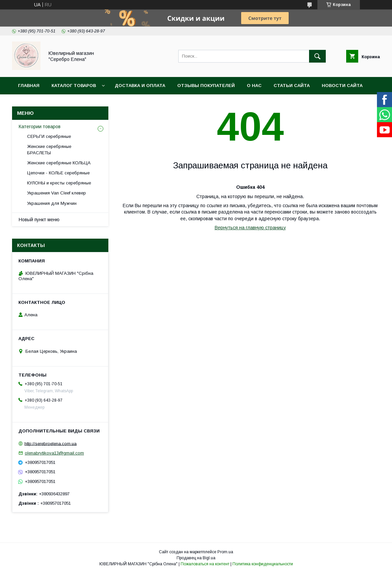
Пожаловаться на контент (205, 564)
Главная (29, 86)
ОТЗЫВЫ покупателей (206, 86)
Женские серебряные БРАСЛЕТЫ (49, 149)
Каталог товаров (74, 86)
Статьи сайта (292, 86)
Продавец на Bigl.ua (196, 558)
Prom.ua (225, 552)
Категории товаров (40, 127)
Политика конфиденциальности (263, 564)
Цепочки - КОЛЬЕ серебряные (58, 173)
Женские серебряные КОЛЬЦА (59, 163)
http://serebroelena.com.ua (51, 443)
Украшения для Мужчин (52, 203)
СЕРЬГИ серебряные (49, 136)
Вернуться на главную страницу (250, 228)
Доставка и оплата (140, 86)
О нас (254, 86)
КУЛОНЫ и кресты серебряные (59, 183)
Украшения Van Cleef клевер (57, 193)
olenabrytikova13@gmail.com (54, 453)
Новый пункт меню (39, 220)
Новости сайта (342, 86)
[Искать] (317, 56)
